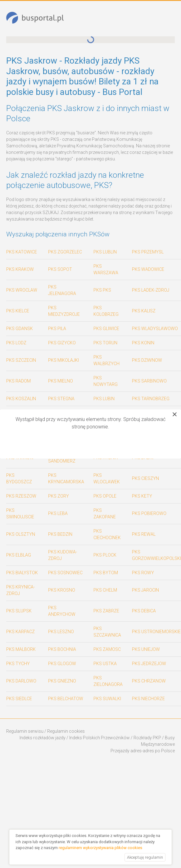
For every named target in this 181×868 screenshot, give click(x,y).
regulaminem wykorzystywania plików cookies (100, 848)
